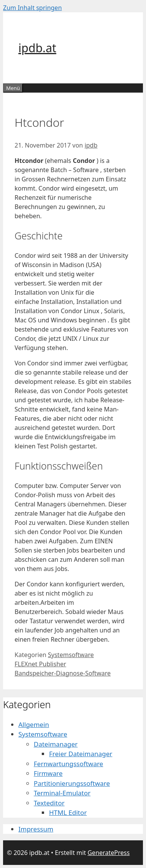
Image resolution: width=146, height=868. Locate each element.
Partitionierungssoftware (72, 783)
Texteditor (49, 803)
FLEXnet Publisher (40, 664)
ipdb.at (37, 48)
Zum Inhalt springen (32, 8)
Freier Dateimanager (81, 754)
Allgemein (34, 724)
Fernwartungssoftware (68, 764)
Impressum (36, 829)
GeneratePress (108, 853)
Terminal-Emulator (62, 793)
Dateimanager (56, 744)
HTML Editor (68, 812)
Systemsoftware (71, 655)
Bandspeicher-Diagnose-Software (63, 673)
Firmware (48, 773)
